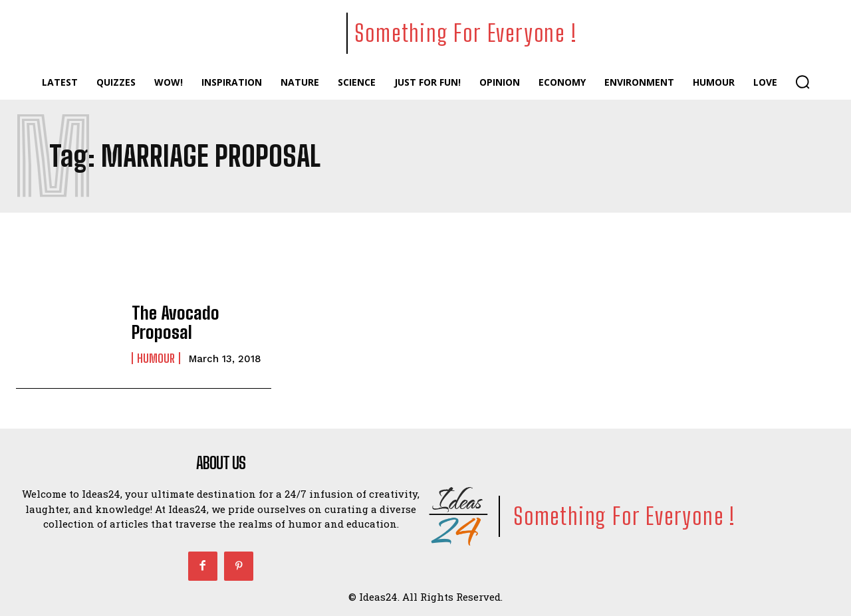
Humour (156, 348)
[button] (802, 82)
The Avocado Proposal (200, 323)
